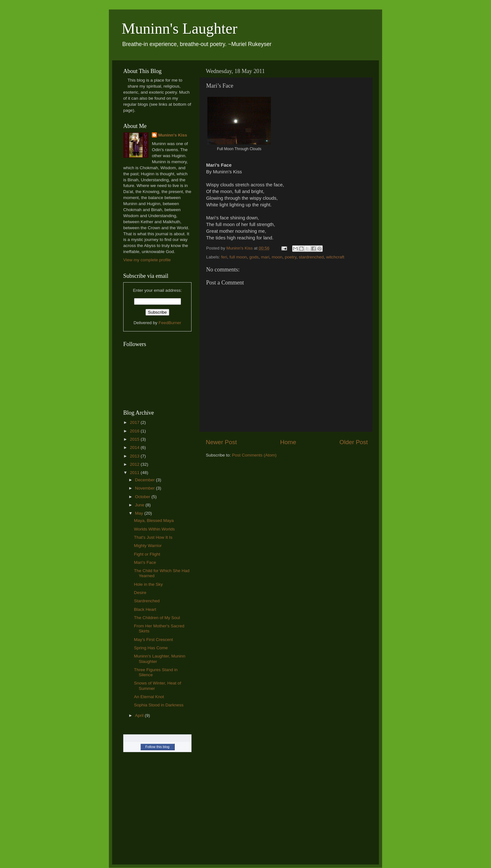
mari (265, 257)
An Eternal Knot (149, 697)
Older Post (354, 442)
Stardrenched (147, 601)
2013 (135, 456)
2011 (135, 473)
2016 (135, 431)
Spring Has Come (151, 648)
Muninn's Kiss (173, 135)
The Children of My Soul (157, 618)
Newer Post (221, 442)
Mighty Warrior (148, 546)
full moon (238, 257)
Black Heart (145, 609)
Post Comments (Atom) (254, 455)
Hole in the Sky (148, 584)
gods (254, 257)
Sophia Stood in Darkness (159, 705)
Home (288, 442)
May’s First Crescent (154, 640)
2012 (135, 464)
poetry (291, 257)
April (140, 715)
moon (277, 257)
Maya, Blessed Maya (154, 521)
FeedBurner (170, 323)
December (145, 480)
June (140, 505)
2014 (135, 447)
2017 (135, 422)
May (140, 513)
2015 (135, 439)
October (143, 497)
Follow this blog (158, 747)
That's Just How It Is (153, 537)
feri (224, 257)
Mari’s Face (145, 562)
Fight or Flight (147, 554)
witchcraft (335, 257)
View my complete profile (147, 260)
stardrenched (311, 257)
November (145, 488)
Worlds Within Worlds (155, 529)
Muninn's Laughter (180, 28)
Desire (140, 593)
